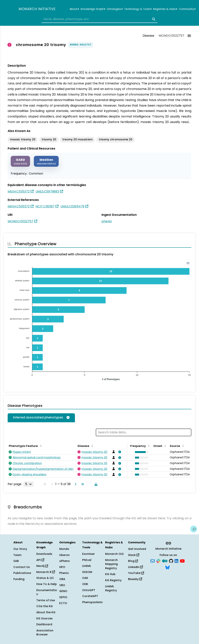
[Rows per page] (28, 484)
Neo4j (42, 566)
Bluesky (135, 579)
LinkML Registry (111, 588)
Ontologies (115, 9)
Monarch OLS (114, 554)
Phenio (64, 573)
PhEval (87, 560)
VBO (62, 585)
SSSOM (87, 572)
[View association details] (119, 452)
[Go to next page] (75, 484)
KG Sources (44, 618)
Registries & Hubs (165, 9)
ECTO (63, 603)
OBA (62, 579)
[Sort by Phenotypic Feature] (40, 446)
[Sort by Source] (182, 446)
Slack (134, 555)
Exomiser (89, 554)
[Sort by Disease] (92, 446)
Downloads (44, 554)
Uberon (64, 555)
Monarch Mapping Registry (111, 564)
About (74, 9)
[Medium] (165, 561)
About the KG (46, 612)
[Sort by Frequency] (148, 446)
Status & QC (45, 578)
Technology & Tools (138, 9)
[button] (141, 452)
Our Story (20, 549)
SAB (16, 561)
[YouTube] (182, 561)
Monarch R (46, 572)
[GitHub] (171, 561)
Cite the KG (45, 606)
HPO (62, 567)
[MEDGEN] (46, 161)
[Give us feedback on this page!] (194, 529)
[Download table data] (95, 484)
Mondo (64, 549)
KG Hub (110, 574)
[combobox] (99, 19)
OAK (85, 578)
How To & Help (47, 584)
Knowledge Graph (93, 9)
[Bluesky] (167, 567)
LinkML (87, 566)
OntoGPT (89, 590)
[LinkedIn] (176, 561)
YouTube (136, 573)
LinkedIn (135, 567)
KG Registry (113, 580)
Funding (19, 579)
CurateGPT (90, 596)
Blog (133, 561)
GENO (63, 591)
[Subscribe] (153, 561)
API (40, 560)
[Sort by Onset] (165, 446)
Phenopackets (92, 602)
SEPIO (63, 597)
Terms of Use (46, 600)
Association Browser (45, 633)
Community (187, 9)
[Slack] (158, 561)
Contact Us (22, 567)
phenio (107, 221)
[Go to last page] (82, 484)
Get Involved (137, 549)
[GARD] (20, 161)
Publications (22, 573)
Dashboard (44, 624)
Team (17, 555)
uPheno (65, 561)
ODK (85, 584)
